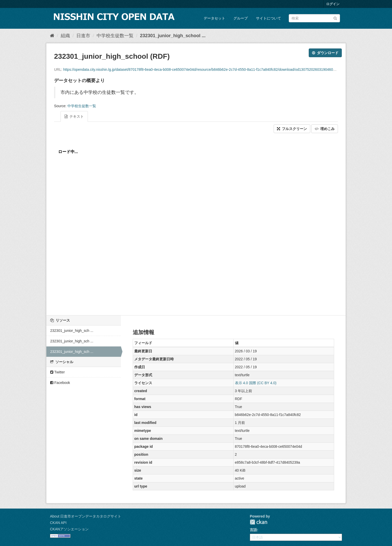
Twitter (58, 372)
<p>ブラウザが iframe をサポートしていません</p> (196, 223)
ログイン (333, 4)
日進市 (83, 36)
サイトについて (269, 18)
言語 (253, 530)
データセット (214, 18)
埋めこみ (325, 129)
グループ (241, 18)
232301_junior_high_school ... (173, 36)
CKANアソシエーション (69, 529)
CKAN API (58, 523)
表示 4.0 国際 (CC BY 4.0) (256, 383)
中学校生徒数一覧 (115, 36)
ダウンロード (325, 53)
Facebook (60, 383)
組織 (65, 36)
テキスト (74, 116)
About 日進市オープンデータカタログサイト (86, 516)
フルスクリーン (292, 129)
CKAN (259, 522)
